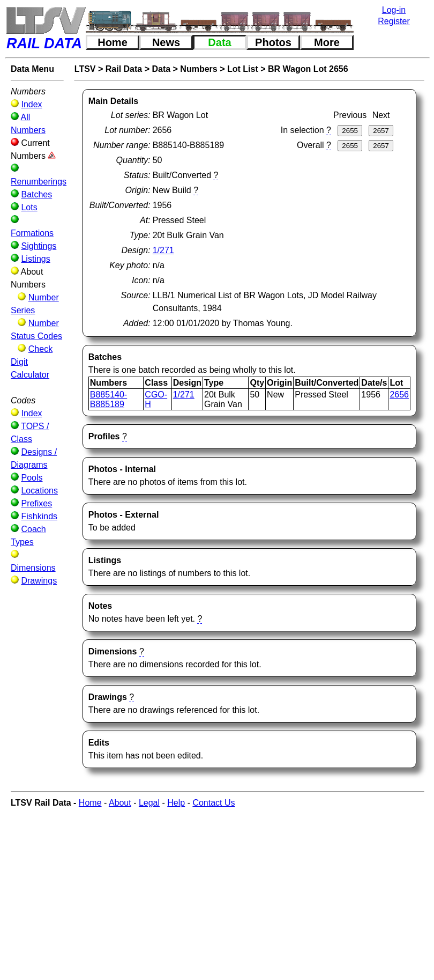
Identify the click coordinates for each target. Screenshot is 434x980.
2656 (399, 395)
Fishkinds (39, 516)
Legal (149, 803)
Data (219, 42)
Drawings (39, 581)
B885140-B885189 (108, 399)
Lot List (243, 69)
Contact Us (214, 803)
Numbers (199, 69)
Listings (35, 259)
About (120, 803)
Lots (29, 207)
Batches (36, 194)
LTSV (85, 69)
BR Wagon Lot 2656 (308, 69)
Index (31, 104)
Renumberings (39, 182)
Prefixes (36, 503)
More (327, 42)
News (166, 42)
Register (394, 21)
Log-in (394, 10)
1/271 (163, 250)
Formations (32, 233)
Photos (273, 42)
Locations (39, 491)
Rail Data (124, 69)
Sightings (39, 246)
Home (113, 42)
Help (176, 803)
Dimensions (33, 568)
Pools (32, 478)
